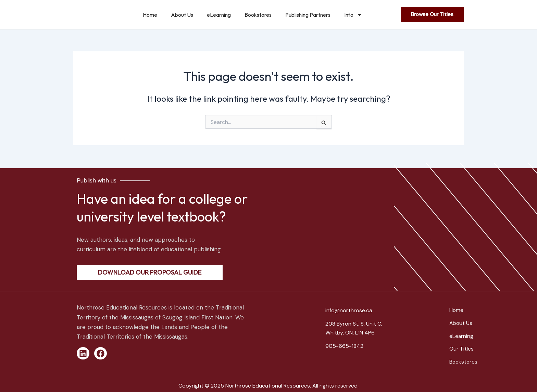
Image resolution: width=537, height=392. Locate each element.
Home (150, 15)
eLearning (219, 15)
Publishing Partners (308, 15)
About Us (182, 15)
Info (353, 15)
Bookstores (258, 15)
